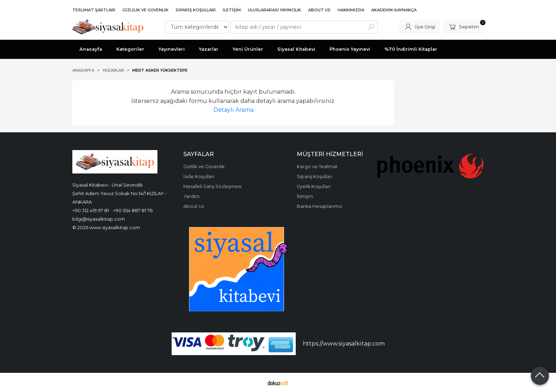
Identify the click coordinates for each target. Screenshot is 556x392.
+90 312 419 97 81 (91, 210)
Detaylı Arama (233, 110)
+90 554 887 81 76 (133, 210)
